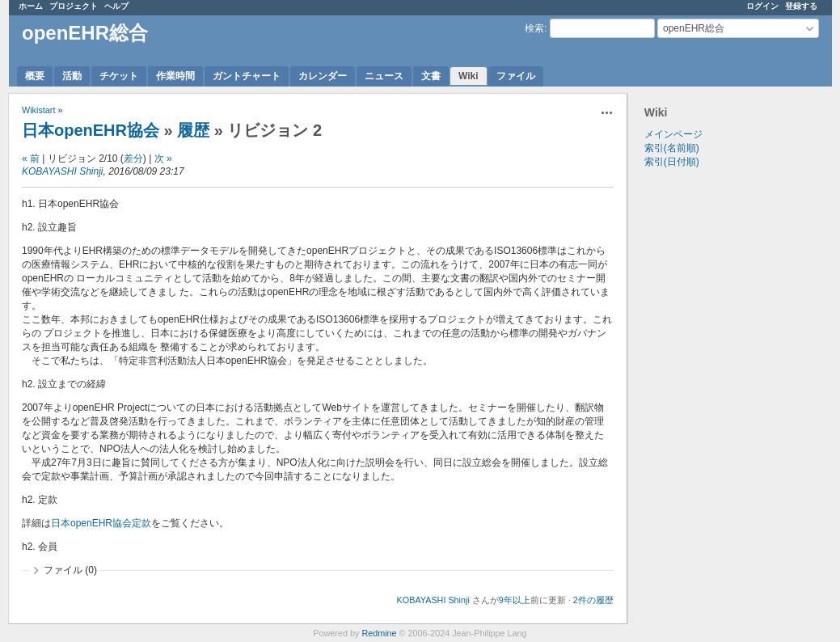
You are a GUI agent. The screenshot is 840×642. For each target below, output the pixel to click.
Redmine (379, 633)
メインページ (673, 134)
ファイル (516, 76)
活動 (72, 76)
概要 (35, 76)
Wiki (469, 76)
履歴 (193, 130)
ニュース (384, 76)
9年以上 (515, 600)
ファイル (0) (70, 570)
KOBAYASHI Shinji (63, 171)
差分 (133, 158)
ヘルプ (116, 6)
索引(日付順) (672, 162)
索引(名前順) (672, 148)
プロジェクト (74, 6)
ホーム (31, 6)
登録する (801, 6)
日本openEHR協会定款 (101, 523)
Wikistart (38, 110)
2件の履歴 (593, 600)
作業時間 (175, 76)
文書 (431, 76)
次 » (163, 158)
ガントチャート (247, 76)
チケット (119, 76)
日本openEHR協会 (91, 130)
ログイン (762, 6)
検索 (534, 28)
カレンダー (323, 76)
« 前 (31, 158)
